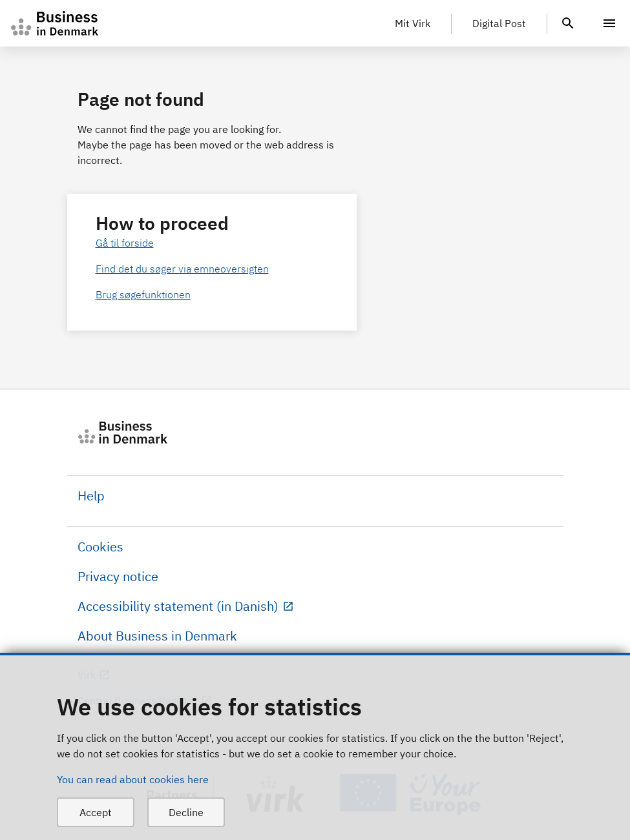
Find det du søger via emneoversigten (182, 269)
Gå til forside (125, 243)
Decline (186, 812)
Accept (96, 812)
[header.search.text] (568, 22)
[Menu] (609, 23)
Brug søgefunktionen (143, 294)
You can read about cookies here (133, 779)
